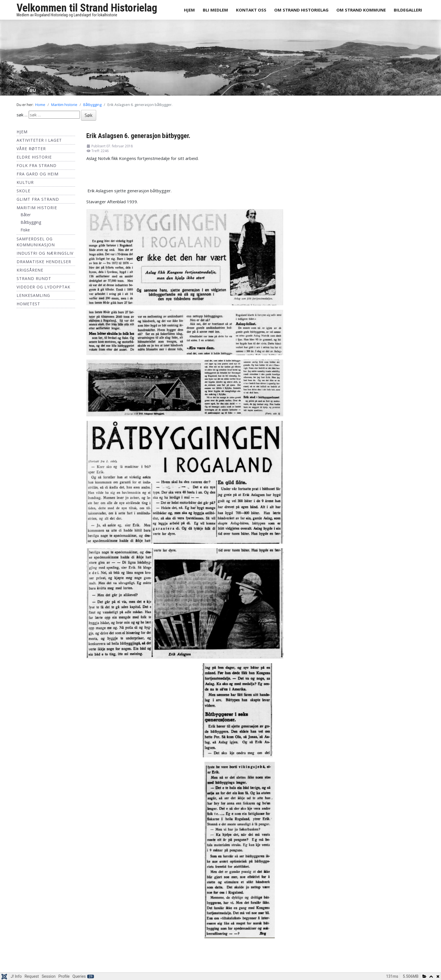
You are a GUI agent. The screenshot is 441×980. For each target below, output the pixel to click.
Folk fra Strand (37, 165)
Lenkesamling (33, 295)
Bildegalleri (408, 10)
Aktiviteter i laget (39, 140)
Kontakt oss (251, 10)
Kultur (25, 182)
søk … (22, 115)
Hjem (189, 10)
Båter (26, 215)
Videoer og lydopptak (43, 287)
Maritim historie (37, 208)
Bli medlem (215, 10)
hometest (28, 304)
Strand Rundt (34, 278)
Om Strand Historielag (301, 10)
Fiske (25, 230)
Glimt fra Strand (38, 199)
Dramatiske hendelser (44, 262)
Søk (89, 115)
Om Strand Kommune (361, 10)
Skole (23, 191)
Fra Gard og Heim (38, 174)
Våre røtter (31, 149)
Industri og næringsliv (45, 253)
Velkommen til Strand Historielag (87, 8)
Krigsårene (30, 270)
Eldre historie (34, 157)
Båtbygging (31, 222)
